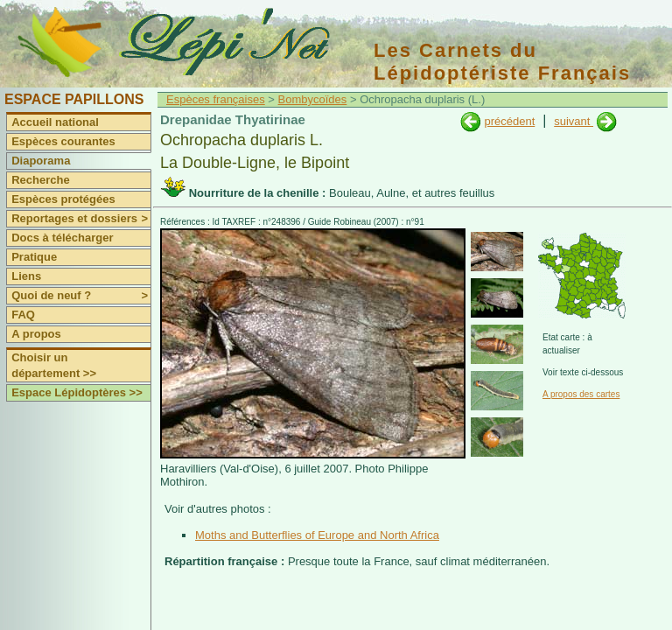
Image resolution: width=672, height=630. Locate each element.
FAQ (23, 315)
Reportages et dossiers (81, 219)
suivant (574, 121)
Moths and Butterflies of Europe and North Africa (317, 535)
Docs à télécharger (62, 238)
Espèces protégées (63, 199)
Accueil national (55, 122)
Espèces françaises (216, 99)
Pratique (34, 257)
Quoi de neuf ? (81, 296)
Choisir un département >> (54, 365)
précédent (509, 121)
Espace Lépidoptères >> (77, 392)
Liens (26, 276)
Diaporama (41, 161)
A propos (36, 334)
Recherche (40, 180)
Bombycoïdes (313, 99)
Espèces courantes (63, 141)
